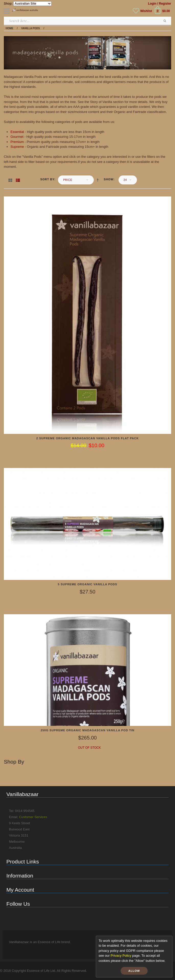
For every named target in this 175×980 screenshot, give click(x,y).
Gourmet (17, 137)
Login (152, 4)
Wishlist (146, 11)
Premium (17, 142)
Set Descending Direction (99, 180)
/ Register (164, 4)
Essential (17, 132)
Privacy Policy (121, 956)
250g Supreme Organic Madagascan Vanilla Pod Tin (88, 730)
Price (68, 180)
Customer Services (33, 817)
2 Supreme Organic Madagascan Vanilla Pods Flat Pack (88, 438)
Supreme (17, 147)
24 (125, 180)
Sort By (47, 179)
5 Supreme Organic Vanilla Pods (87, 584)
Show (109, 179)
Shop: (8, 4)
